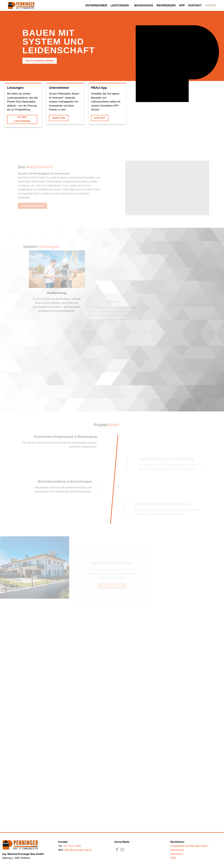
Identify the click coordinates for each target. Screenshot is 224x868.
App (182, 5)
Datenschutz (177, 850)
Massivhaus (144, 5)
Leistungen (121, 5)
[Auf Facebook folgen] (117, 850)
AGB (173, 858)
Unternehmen (96, 5)
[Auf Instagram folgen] (122, 850)
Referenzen (166, 5)
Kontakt (195, 5)
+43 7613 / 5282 (72, 846)
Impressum (176, 854)
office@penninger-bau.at (78, 850)
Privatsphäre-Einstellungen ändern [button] (189, 846)
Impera (211, 5)
